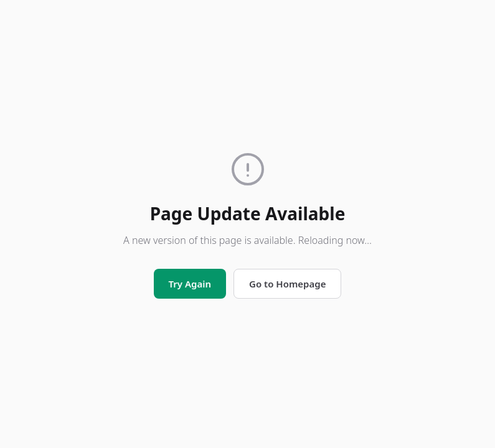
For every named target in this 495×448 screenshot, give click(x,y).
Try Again (190, 284)
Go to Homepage (287, 284)
